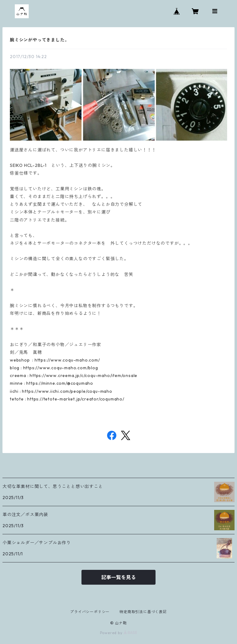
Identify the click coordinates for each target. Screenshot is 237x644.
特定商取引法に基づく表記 (143, 612)
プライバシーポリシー (90, 612)
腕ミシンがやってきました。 (39, 40)
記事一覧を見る (118, 577)
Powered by (119, 633)
